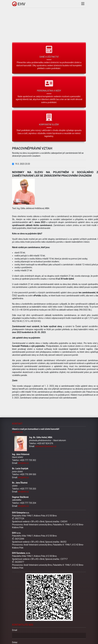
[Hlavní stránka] (19, 4)
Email (15, 630)
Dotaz (15, 642)
